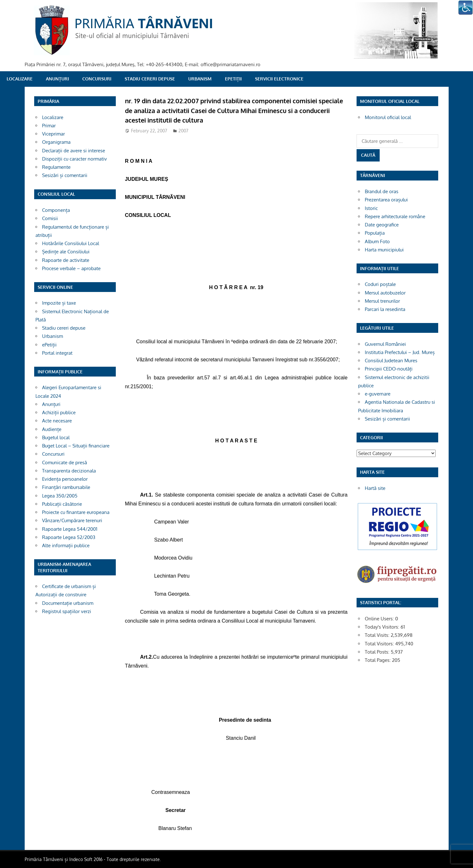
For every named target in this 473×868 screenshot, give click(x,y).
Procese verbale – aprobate (71, 268)
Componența (56, 210)
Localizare (20, 79)
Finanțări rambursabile (66, 487)
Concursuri (97, 79)
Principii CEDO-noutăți (389, 369)
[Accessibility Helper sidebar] (465, 8)
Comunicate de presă (65, 463)
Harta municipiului (384, 250)
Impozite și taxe (59, 303)
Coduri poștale (380, 284)
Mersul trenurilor (382, 301)
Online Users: (380, 619)
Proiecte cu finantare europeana (76, 512)
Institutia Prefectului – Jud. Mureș (400, 352)
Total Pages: (378, 660)
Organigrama (56, 142)
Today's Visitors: (383, 627)
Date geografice (382, 225)
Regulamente (56, 167)
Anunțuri (57, 79)
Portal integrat (57, 353)
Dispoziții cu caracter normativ (75, 159)
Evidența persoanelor (65, 479)
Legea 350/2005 (60, 496)
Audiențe (52, 429)
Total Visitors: (380, 644)
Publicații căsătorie (62, 504)
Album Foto (377, 241)
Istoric (371, 208)
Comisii (50, 218)
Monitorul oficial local (388, 117)
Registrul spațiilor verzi (67, 611)
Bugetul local (56, 437)
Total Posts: (378, 652)
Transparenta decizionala (69, 471)
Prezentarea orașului (386, 200)
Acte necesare (57, 421)
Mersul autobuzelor (385, 293)
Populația (375, 233)
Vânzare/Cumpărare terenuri (72, 520)
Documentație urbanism (68, 603)
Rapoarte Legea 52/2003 (69, 537)
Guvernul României (385, 344)
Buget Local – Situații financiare (76, 446)
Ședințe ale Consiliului (66, 252)
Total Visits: (378, 635)
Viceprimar (53, 134)
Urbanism (200, 79)
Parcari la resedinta (385, 309)
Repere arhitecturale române (395, 216)
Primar (49, 126)
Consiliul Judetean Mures (391, 361)
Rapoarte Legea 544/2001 (70, 529)
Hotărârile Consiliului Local (71, 243)
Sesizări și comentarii (65, 175)
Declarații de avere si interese (74, 151)
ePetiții (233, 79)
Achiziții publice (59, 412)
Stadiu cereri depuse (150, 79)
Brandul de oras (382, 191)
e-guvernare (378, 394)
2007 (183, 131)
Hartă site (375, 488)
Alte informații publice (66, 545)
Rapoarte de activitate (66, 260)
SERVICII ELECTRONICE (279, 79)
